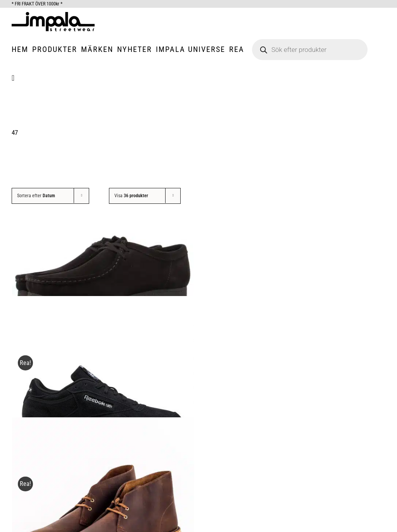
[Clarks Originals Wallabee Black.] (103, 266)
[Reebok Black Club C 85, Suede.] (103, 387)
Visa (131, 196)
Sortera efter (36, 196)
